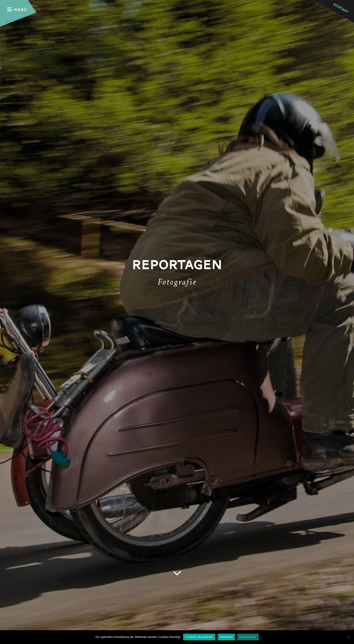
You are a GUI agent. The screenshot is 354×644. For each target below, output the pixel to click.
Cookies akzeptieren (199, 637)
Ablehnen (226, 637)
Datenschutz (248, 637)
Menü (17, 10)
